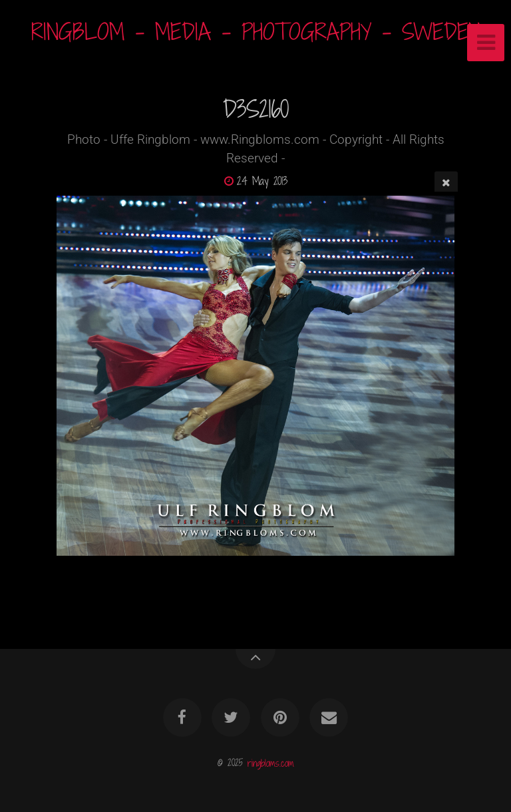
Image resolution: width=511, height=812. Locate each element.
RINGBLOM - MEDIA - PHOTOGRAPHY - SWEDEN (256, 32)
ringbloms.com (271, 762)
